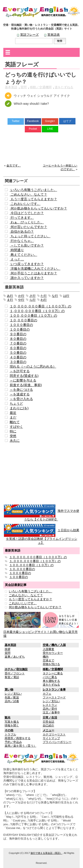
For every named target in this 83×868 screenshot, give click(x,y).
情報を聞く (12, 726)
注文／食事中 (51, 713)
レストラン (50, 705)
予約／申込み (13, 742)
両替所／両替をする (18, 738)
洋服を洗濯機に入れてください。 (35, 268)
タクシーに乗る (53, 673)
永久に (15, 441)
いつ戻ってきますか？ (27, 264)
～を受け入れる (21, 399)
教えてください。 (23, 255)
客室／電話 (12, 677)
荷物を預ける (51, 664)
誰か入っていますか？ (27, 278)
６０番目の (18, 348)
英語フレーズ (29, 35)
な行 (55, 296)
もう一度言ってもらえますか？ (33, 199)
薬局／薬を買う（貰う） (20, 746)
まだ (13, 417)
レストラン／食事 (54, 690)
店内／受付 (50, 709)
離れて (15, 422)
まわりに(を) (19, 408)
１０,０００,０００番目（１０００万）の (41, 306)
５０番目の (18, 353)
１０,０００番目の (23, 320)
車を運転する (51, 681)
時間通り (17, 250)
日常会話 (48, 722)
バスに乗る (50, 677)
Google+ (50, 121)
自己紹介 (48, 726)
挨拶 (8, 649)
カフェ (47, 694)
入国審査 (48, 649)
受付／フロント (15, 673)
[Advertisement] (41, 149)
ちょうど (16, 403)
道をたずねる (64, 87)
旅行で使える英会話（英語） (46, 853)
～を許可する (20, 371)
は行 (66, 296)
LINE (50, 129)
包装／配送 (12, 698)
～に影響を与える (23, 380)
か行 (21, 296)
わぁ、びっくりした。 (27, 222)
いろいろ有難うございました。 (33, 190)
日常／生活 (50, 718)
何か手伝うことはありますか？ (33, 273)
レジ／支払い (13, 694)
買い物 (9, 690)
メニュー (48, 730)
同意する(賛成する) (24, 376)
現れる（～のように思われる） (33, 366)
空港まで (48, 660)
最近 (13, 413)
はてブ (67, 121)
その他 (9, 730)
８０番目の (18, 339)
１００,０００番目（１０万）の (33, 315)
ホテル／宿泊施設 (16, 669)
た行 (44, 296)
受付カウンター (53, 653)
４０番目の (18, 357)
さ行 (33, 296)
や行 (21, 300)
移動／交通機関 (41, 87)
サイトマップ (51, 738)
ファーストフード (54, 698)
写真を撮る (12, 722)
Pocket (33, 129)
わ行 (44, 300)
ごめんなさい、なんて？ (28, 194)
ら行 (33, 300)
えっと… (17, 259)
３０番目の (18, 362)
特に (13, 431)
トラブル (10, 735)
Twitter (16, 121)
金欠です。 (14, 166)
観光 (8, 718)
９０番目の (18, 334)
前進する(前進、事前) (26, 385)
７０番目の (18, 343)
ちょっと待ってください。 (30, 236)
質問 (23, 87)
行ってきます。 (22, 218)
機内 (46, 657)
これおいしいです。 (25, 204)
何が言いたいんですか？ (28, 227)
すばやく (16, 427)
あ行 (10, 296)
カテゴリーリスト (54, 735)
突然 (13, 436)
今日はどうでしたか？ (27, 213)
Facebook (33, 121)
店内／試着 (12, 701)
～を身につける (21, 390)
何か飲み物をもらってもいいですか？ (38, 208)
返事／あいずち (15, 657)
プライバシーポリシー (57, 742)
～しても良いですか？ (27, 245)
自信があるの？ (22, 231)
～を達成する (20, 394)
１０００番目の (21, 325)
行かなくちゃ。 (22, 241)
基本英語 (11, 87)
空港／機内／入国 (54, 645)
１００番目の (20, 329)
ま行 (10, 300)
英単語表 (54, 35)
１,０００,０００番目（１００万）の (37, 311)
